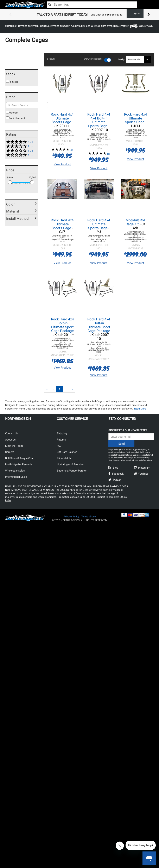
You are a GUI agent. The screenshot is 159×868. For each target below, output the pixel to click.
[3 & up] (21, 146)
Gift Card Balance (67, 452)
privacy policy (127, 460)
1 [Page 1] (60, 389)
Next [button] (149, 14)
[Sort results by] (138, 60)
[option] (79, 14)
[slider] (10, 182)
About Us (10, 439)
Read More (140, 408)
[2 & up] (21, 151)
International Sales (16, 477)
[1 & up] (21, 155)
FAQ (59, 446)
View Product (62, 164)
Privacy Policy (71, 516)
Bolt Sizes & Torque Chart (20, 458)
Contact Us (12, 433)
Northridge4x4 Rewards (19, 464)
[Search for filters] (27, 105)
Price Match (64, 458)
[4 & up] (21, 142)
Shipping (62, 433)
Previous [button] (10, 14)
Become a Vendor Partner (72, 470)
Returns (61, 439)
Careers (10, 452)
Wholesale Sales (15, 470)
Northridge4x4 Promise (70, 464)
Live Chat (96, 15)
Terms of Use (88, 516)
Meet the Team (14, 446)
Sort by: (122, 59)
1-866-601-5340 (114, 15)
